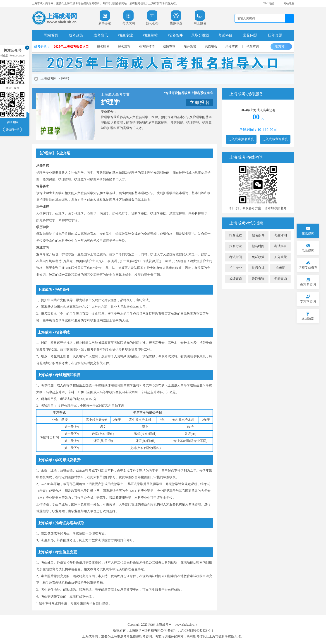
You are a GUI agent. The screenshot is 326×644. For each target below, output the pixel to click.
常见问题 (250, 35)
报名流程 (124, 47)
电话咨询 (308, 250)
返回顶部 (308, 318)
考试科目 (225, 35)
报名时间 (103, 47)
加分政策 (190, 47)
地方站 (282, 46)
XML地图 (269, 3)
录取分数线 (200, 35)
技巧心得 (258, 268)
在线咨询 (308, 233)
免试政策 (258, 257)
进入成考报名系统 (241, 139)
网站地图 (289, 3)
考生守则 (280, 235)
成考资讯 (101, 35)
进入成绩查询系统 (275, 139)
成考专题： (42, 47)
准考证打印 (147, 47)
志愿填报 (211, 47)
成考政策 (76, 35)
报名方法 (236, 246)
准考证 (280, 268)
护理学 (65, 79)
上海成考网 (48, 79)
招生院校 (151, 35)
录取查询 (232, 47)
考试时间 (236, 257)
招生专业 (126, 35)
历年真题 (275, 35)
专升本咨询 (308, 301)
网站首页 (51, 35)
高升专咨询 (308, 284)
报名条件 (175, 35)
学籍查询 (253, 47)
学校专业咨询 (308, 267)
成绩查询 (169, 47)
